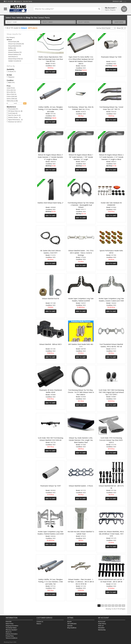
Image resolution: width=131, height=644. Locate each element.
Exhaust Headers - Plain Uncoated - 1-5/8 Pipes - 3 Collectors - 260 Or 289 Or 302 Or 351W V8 (81, 582)
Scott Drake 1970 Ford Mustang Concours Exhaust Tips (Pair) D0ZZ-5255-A (111, 440)
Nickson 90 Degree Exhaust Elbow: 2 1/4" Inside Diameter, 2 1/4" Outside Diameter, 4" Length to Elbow (111, 157)
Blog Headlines (72, 628)
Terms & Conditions (12, 638)
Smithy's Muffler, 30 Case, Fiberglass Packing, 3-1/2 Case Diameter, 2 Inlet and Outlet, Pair (51, 582)
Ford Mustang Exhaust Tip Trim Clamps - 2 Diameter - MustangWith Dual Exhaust (81, 205)
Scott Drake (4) (12, 113)
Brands (69, 622)
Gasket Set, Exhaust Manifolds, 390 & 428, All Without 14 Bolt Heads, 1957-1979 (111, 534)
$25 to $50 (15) (11, 92)
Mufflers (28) (12, 48)
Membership (102, 630)
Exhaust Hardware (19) (15, 52)
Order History (102, 624)
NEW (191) (11, 82)
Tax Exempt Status (11, 628)
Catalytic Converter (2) (15, 61)
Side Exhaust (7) (13, 57)
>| (123, 605)
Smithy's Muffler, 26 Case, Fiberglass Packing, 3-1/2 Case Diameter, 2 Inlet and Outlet (51, 109)
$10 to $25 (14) (11, 90)
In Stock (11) (11, 71)
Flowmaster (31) (12, 109)
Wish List (101, 626)
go (25, 103)
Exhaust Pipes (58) (14, 42)
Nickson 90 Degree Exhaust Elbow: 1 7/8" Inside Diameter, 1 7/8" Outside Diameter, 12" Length (81, 157)
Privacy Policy (10, 636)
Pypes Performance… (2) (15, 120)
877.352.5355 (8, 1)
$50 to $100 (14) (12, 94)
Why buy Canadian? (12, 630)
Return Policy (10, 624)
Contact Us (18, 1)
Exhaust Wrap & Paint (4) (15, 59)
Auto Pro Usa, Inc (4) (14, 115)
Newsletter (101, 628)
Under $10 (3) (11, 88)
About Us (9, 632)
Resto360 (9, 622)
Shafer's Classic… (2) (14, 117)
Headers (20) (12, 50)
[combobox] (23, 22)
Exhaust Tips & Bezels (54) (16, 44)
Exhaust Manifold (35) (15, 46)
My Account (102, 622)
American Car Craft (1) (14, 122)
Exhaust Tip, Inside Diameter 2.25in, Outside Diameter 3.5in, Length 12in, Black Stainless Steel (81, 440)
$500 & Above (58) (12, 101)
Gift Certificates (72, 624)
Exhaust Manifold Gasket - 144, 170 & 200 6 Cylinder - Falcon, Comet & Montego (81, 253)
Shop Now (119, 22)
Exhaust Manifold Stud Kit (51, 298)
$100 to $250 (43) (12, 97)
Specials (70, 626)
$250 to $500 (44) (12, 99)
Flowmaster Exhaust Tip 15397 (51, 486)
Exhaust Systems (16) (15, 54)
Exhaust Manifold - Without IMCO (51, 344)
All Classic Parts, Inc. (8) (15, 111)
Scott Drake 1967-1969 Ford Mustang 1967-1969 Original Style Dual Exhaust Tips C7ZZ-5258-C (111, 392)
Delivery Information (12, 634)
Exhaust (24, 28)
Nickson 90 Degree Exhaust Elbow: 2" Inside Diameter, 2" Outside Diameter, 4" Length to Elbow (51, 157)
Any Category (11, 37)
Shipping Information (12, 626)
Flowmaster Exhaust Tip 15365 (111, 57)
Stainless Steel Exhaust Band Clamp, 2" (51, 203)
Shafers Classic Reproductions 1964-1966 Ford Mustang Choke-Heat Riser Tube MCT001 (51, 59)
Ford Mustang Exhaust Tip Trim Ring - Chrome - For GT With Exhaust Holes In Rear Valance (81, 392)
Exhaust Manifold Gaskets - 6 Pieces (81, 486)
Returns (39, 624)
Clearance (10, 77)
